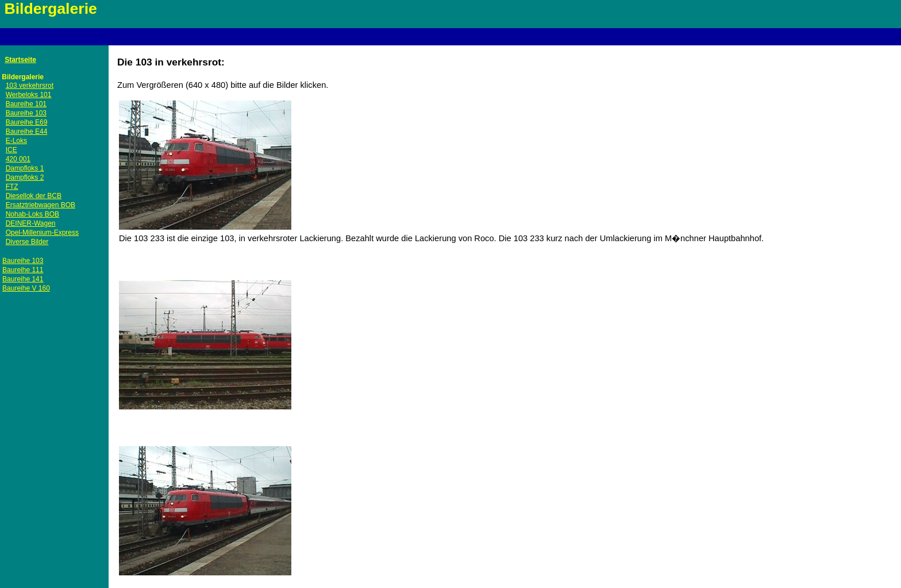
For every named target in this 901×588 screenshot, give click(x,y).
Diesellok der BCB (34, 196)
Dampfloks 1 (25, 168)
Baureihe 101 (26, 104)
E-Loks (16, 141)
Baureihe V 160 (26, 288)
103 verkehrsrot (30, 86)
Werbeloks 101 (29, 95)
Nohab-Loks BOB (32, 214)
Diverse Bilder (27, 242)
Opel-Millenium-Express (42, 233)
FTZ (12, 187)
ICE (11, 150)
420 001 (18, 159)
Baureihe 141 (23, 279)
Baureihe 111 (23, 270)
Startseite (20, 60)
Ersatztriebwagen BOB (41, 205)
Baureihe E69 (27, 122)
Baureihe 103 (26, 113)
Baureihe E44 (27, 131)
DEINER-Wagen (31, 223)
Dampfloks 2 (25, 177)
